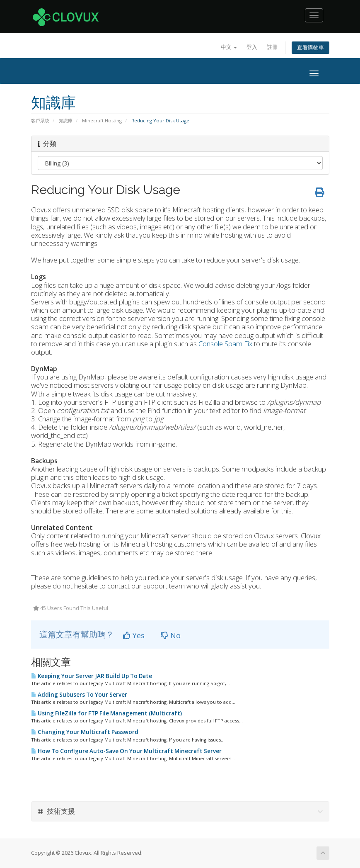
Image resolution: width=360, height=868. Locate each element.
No (171, 635)
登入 (252, 47)
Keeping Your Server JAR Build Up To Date (92, 676)
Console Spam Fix (225, 344)
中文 (229, 47)
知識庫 (66, 120)
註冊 (272, 47)
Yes (134, 635)
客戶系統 (40, 120)
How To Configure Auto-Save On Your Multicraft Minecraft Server (126, 751)
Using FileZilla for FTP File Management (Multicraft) (106, 713)
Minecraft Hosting (102, 120)
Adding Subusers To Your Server (79, 695)
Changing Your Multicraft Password (85, 732)
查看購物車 (310, 47)
